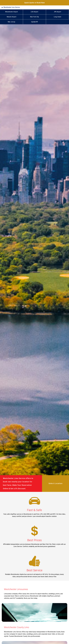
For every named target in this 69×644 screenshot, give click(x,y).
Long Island (57, 17)
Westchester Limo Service (12, 7)
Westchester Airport (11, 12)
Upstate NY (34, 22)
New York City (34, 17)
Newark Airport (11, 17)
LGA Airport (34, 12)
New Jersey (11, 22)
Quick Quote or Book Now (34, 3)
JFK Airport (57, 12)
